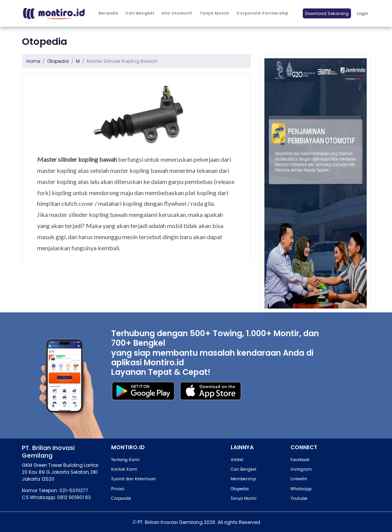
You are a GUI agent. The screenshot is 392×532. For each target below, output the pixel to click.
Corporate (121, 498)
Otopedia (58, 61)
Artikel (237, 460)
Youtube (299, 498)
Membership (243, 479)
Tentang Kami (125, 460)
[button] (177, 14)
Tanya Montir (214, 13)
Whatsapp (301, 489)
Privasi (118, 489)
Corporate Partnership (262, 13)
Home (33, 61)
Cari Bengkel (140, 13)
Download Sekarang (327, 13)
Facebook (300, 460)
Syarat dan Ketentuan (134, 479)
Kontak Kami (124, 469)
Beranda (108, 13)
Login (362, 13)
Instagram (301, 469)
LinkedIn (299, 479)
